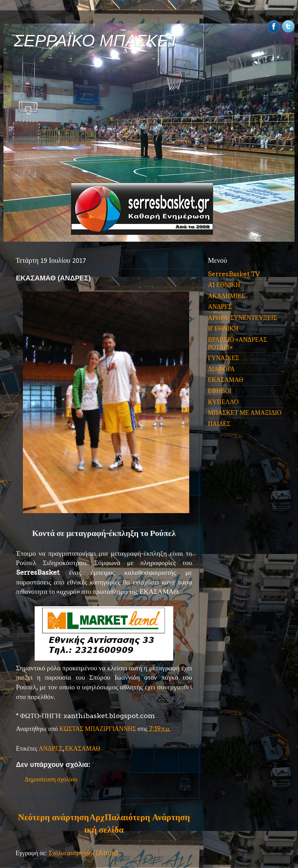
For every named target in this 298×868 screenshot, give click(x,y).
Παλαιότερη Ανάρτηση (147, 817)
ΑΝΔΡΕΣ (51, 748)
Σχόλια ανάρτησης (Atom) (83, 853)
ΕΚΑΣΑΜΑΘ (83, 748)
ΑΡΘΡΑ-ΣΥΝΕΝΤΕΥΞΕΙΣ (242, 318)
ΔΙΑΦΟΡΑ (221, 369)
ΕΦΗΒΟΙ (220, 391)
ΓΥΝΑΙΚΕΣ (223, 358)
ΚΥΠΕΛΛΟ (223, 402)
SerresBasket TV (234, 274)
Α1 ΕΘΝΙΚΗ (224, 285)
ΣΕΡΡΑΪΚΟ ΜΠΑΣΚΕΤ (96, 41)
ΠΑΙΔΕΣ (219, 424)
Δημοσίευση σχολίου (51, 779)
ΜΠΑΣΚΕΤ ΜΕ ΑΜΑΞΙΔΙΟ (245, 413)
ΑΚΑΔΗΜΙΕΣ (226, 296)
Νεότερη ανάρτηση (53, 817)
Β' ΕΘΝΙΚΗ (223, 328)
